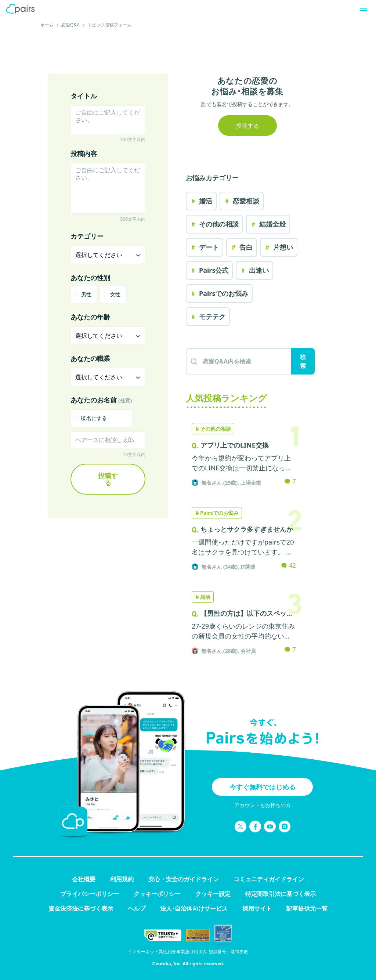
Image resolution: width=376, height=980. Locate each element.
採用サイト (257, 908)
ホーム (47, 25)
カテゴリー (87, 236)
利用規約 (122, 879)
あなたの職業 (90, 358)
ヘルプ (137, 908)
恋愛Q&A (70, 25)
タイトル (84, 96)
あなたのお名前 (101, 400)
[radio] (84, 294)
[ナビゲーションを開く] (361, 9)
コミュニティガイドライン (269, 879)
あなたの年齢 (90, 317)
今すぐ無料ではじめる (263, 787)
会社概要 (84, 879)
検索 (303, 361)
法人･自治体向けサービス (194, 908)
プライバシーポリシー (90, 894)
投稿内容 (84, 153)
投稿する (108, 479)
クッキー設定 (213, 894)
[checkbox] (101, 418)
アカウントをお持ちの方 (263, 805)
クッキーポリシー (157, 894)
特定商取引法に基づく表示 (281, 894)
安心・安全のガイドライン (184, 879)
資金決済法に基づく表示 (81, 908)
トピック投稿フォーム (109, 25)
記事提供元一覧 (307, 908)
